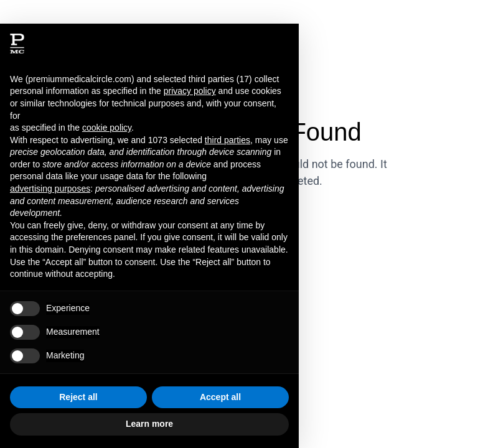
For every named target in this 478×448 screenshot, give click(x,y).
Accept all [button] (220, 397)
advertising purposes (50, 189)
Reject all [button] (78, 397)
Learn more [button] (149, 424)
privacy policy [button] (190, 91)
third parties (227, 140)
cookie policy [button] (107, 128)
